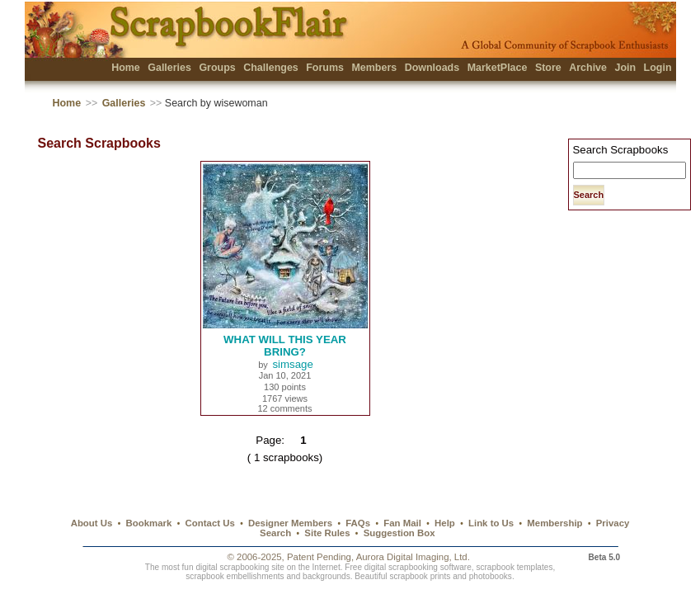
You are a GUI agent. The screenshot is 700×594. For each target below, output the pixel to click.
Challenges (271, 68)
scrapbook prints (420, 576)
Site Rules (327, 533)
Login (658, 68)
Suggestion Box (399, 533)
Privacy (613, 523)
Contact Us (210, 523)
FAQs (358, 523)
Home (126, 68)
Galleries (169, 68)
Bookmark (149, 523)
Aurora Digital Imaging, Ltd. (413, 557)
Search (275, 533)
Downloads (432, 68)
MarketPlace (498, 68)
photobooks (491, 576)
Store (548, 68)
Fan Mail (402, 523)
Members (374, 68)
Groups (217, 68)
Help (445, 523)
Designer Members (290, 523)
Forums (325, 68)
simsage (292, 364)
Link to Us (491, 523)
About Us (92, 523)
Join (625, 68)
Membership (554, 523)
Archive (588, 68)
